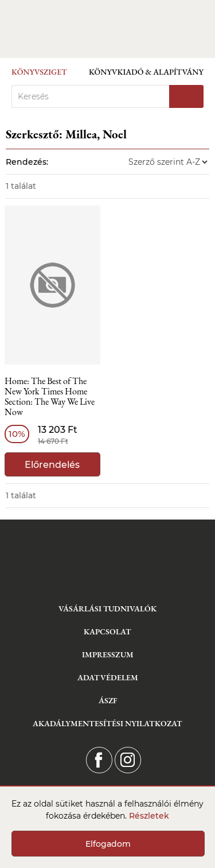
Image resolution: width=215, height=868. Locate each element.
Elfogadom (108, 844)
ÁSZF (108, 700)
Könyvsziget (39, 72)
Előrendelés (52, 465)
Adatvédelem (108, 677)
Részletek (149, 816)
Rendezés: (27, 162)
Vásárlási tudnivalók (107, 609)
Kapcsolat (107, 631)
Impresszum (108, 654)
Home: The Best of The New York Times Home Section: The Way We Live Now (50, 397)
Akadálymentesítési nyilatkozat (107, 723)
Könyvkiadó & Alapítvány (146, 72)
